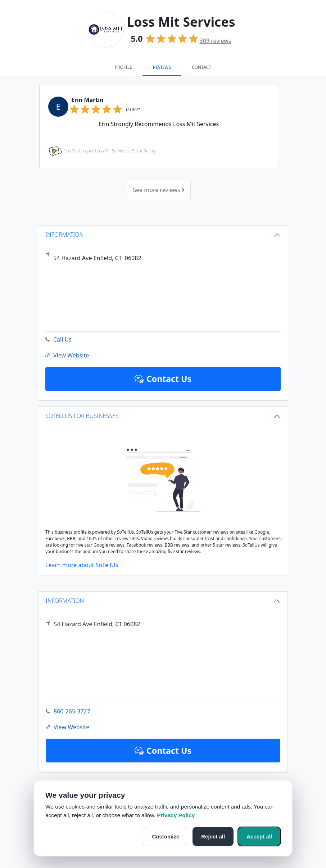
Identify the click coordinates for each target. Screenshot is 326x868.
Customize (166, 836)
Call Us (58, 340)
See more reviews (159, 190)
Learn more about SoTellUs (82, 565)
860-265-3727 (68, 711)
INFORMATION (65, 601)
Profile (123, 67)
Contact (202, 67)
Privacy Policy (176, 815)
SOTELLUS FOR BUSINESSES (82, 416)
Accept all (259, 836)
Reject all (213, 836)
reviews (216, 41)
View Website (67, 727)
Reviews (162, 67)
